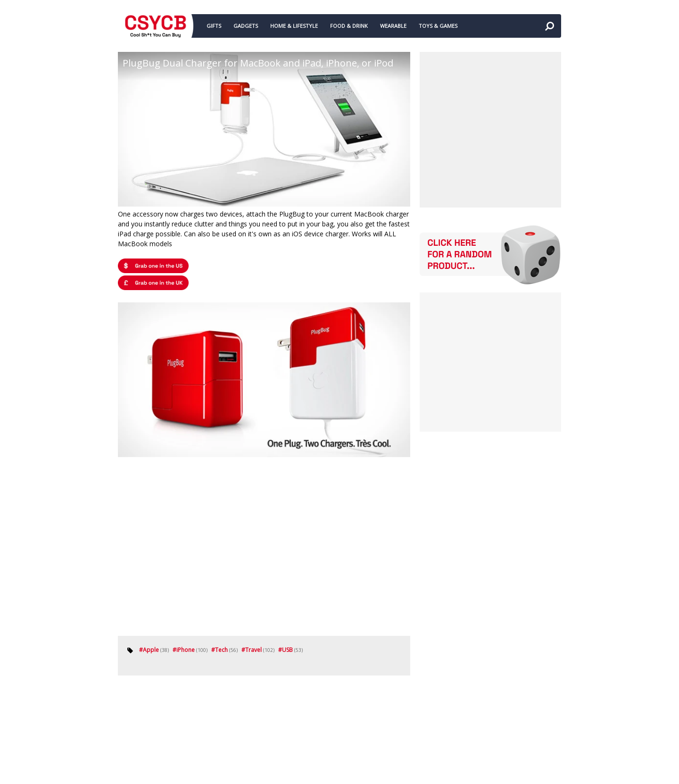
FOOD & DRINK (349, 26)
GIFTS (214, 26)
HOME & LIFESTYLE (294, 26)
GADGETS (246, 26)
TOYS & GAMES (438, 26)
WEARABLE (393, 26)
